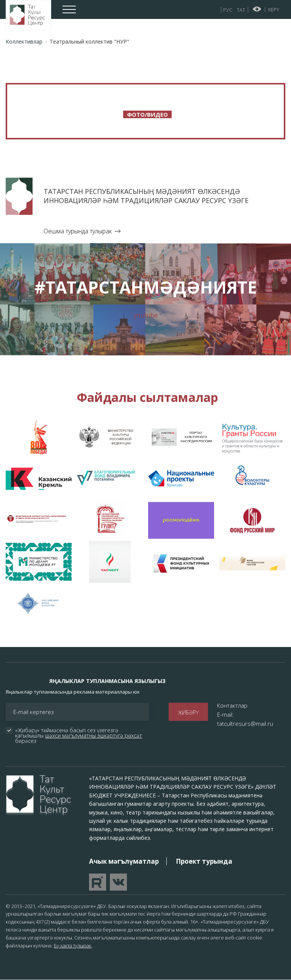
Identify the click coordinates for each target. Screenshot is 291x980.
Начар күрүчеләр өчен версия (257, 9)
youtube (146, 315)
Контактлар (232, 705)
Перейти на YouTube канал (98, 882)
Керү (274, 9)
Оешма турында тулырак (78, 231)
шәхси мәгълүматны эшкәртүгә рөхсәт (94, 735)
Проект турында (204, 861)
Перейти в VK (118, 882)
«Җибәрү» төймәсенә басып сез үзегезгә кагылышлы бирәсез (79, 736)
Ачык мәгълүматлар (124, 861)
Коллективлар (24, 41)
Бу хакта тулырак (73, 946)
